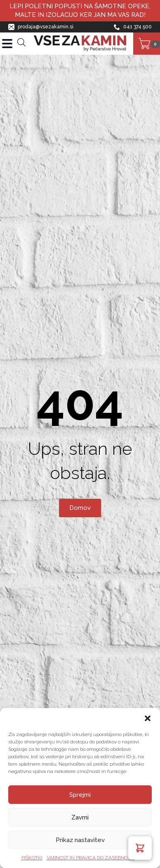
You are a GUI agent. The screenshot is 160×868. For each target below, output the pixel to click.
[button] (148, 718)
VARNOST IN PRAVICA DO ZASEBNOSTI (91, 858)
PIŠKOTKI (32, 858)
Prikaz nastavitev (80, 840)
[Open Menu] (7, 43)
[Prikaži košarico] (147, 44)
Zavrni (80, 817)
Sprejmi (80, 795)
